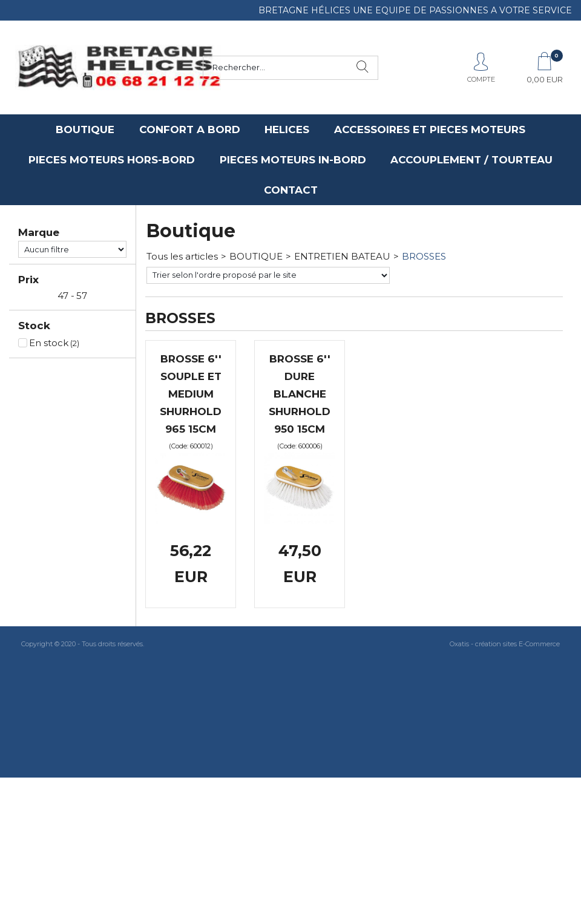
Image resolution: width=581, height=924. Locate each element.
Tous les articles (182, 256)
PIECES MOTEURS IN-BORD (293, 160)
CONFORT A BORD (190, 129)
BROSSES (424, 256)
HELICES (287, 129)
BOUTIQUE (85, 129)
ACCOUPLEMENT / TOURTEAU (471, 160)
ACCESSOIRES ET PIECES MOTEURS (430, 129)
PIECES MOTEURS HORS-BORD (112, 160)
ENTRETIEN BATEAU (342, 256)
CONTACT (291, 190)
